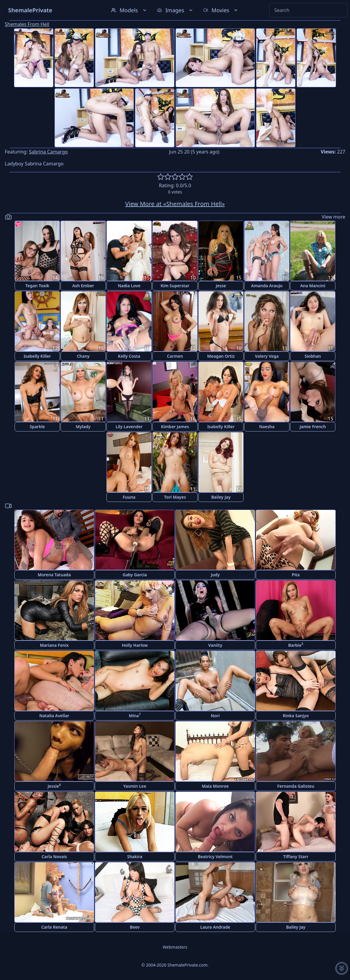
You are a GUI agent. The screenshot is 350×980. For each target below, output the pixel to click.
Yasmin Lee (135, 786)
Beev (135, 927)
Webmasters (175, 947)
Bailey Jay (221, 497)
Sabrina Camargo (48, 152)
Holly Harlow (135, 645)
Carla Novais (54, 857)
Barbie (296, 645)
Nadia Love (129, 286)
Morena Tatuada (54, 575)
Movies (221, 10)
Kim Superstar (175, 286)
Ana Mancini (313, 286)
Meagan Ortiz (221, 356)
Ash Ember (83, 286)
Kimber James (175, 427)
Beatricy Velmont (215, 857)
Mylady (83, 427)
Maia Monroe (215, 786)
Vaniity (215, 645)
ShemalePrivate (30, 10)
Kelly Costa (129, 356)
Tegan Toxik (37, 286)
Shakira (135, 857)
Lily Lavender (129, 427)
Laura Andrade (215, 927)
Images (175, 10)
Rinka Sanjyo (296, 716)
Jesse (221, 286)
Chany (83, 356)
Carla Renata (54, 927)
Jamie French (313, 427)
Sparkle (37, 427)
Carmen (175, 356)
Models (129, 10)
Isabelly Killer (37, 356)
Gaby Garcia (135, 575)
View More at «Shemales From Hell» (175, 204)
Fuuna (129, 497)
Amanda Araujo (267, 286)
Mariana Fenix (54, 645)
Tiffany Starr (296, 857)
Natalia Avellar (54, 716)
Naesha (267, 427)
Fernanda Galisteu (296, 786)
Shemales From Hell (27, 24)
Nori (215, 716)
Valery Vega (267, 356)
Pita (296, 575)
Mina (135, 715)
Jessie (54, 786)
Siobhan (313, 356)
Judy (215, 575)
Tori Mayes (175, 497)
